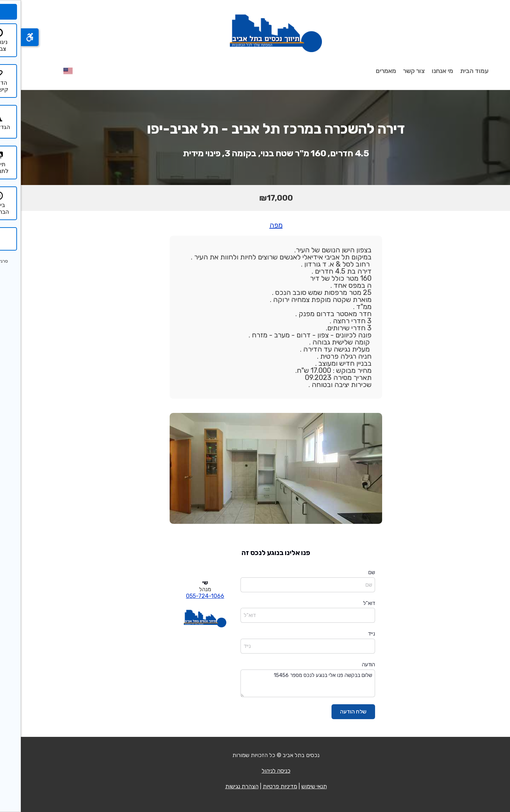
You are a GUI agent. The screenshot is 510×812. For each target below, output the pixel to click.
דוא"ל (348, 603)
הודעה (348, 665)
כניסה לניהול (255, 771)
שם (351, 572)
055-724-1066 (184, 596)
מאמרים (365, 71)
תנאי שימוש (293, 786)
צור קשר (393, 71)
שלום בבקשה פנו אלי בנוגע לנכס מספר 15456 (287, 684)
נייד (351, 634)
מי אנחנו (421, 71)
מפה (255, 225)
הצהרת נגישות (221, 786)
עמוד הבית (453, 71)
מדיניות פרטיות (259, 786)
